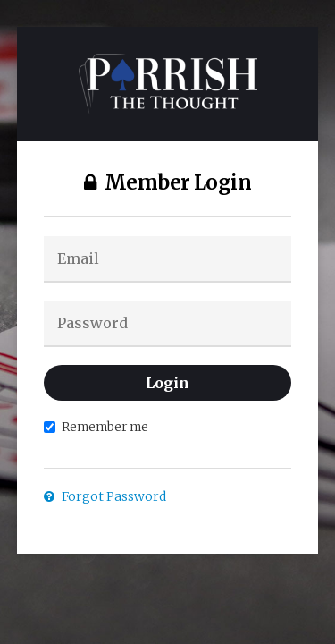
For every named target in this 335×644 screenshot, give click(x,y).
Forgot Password (105, 496)
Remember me (96, 427)
